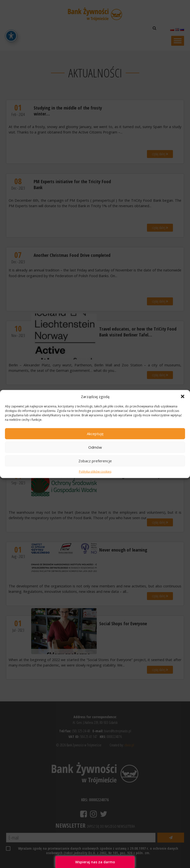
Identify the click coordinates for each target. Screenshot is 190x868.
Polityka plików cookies (95, 472)
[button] (183, 396)
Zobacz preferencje (95, 461)
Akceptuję (95, 434)
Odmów (95, 447)
